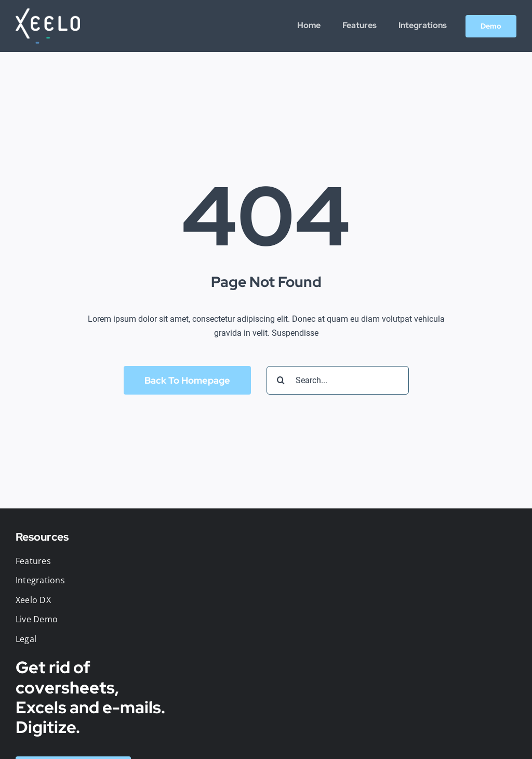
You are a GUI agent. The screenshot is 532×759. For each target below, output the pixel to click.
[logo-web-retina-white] (48, 12)
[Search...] (338, 380)
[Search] (281, 380)
